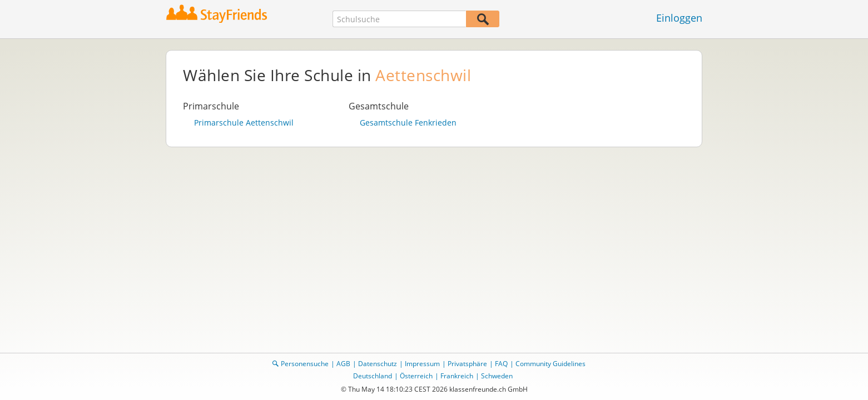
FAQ (501, 364)
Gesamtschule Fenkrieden (408, 123)
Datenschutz (378, 364)
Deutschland (373, 376)
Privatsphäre (467, 364)
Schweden (497, 376)
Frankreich (457, 376)
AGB (343, 364)
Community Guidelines (550, 364)
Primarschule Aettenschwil (244, 123)
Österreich (416, 376)
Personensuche (305, 364)
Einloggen (679, 18)
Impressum (422, 364)
